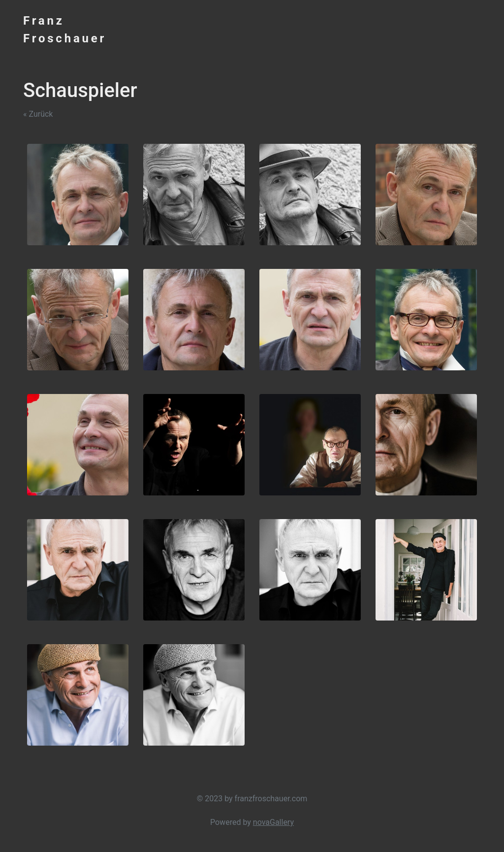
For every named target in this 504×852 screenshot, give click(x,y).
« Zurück (38, 114)
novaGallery (273, 822)
